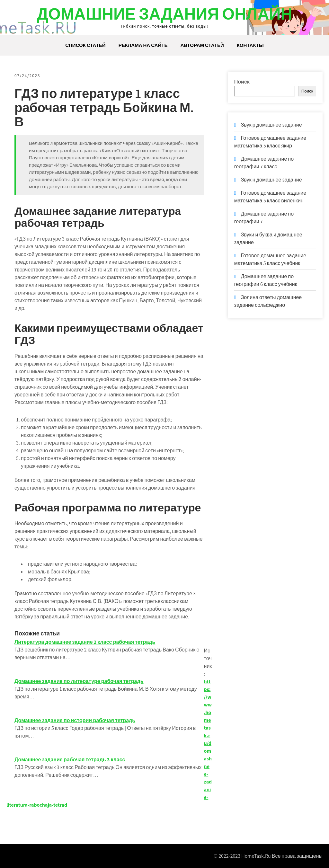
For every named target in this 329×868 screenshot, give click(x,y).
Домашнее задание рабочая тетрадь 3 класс (70, 760)
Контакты (250, 45)
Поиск (242, 82)
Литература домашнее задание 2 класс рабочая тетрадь (85, 642)
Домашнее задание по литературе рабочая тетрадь (79, 681)
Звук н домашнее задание (271, 180)
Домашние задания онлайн (164, 14)
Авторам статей (202, 45)
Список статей (85, 45)
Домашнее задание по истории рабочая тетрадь (75, 720)
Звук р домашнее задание (271, 125)
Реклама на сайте (143, 45)
